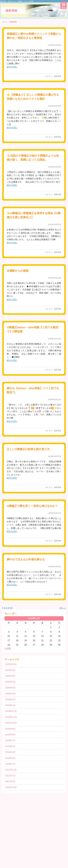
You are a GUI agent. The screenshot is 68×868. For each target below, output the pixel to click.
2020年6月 (10, 676)
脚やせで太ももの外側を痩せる (26, 559)
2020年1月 (10, 705)
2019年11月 (11, 717)
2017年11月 (11, 770)
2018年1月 (10, 764)
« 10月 (8, 648)
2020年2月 (10, 699)
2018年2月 (10, 758)
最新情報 (58, 76)
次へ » (63, 608)
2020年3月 (10, 694)
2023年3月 (10, 670)
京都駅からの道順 (18, 271)
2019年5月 (10, 746)
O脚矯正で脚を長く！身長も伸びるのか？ (32, 506)
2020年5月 (10, 682)
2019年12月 (11, 711)
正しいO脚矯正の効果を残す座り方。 (30, 449)
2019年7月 (10, 740)
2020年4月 (10, 688)
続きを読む (12, 67)
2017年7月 (10, 776)
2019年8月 (10, 735)
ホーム (5, 22)
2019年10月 (11, 723)
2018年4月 (10, 752)
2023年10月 (11, 664)
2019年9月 (10, 729)
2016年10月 (11, 787)
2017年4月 (10, 781)
